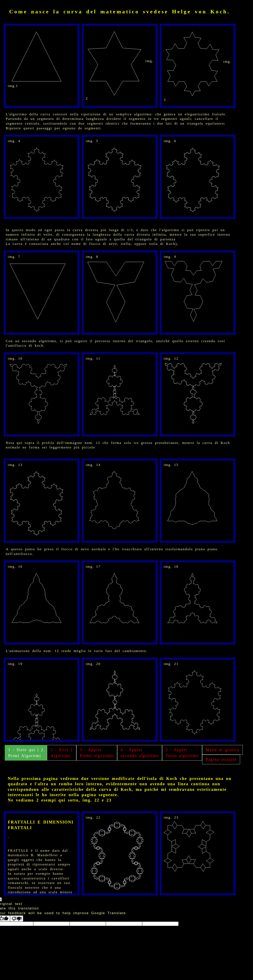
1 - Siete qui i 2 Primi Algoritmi (26, 753)
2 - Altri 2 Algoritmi (62, 753)
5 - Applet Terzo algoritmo (182, 753)
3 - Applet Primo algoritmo (97, 753)
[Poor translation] (17, 919)
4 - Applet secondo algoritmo (140, 753)
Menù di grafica (222, 750)
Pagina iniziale (221, 759)
